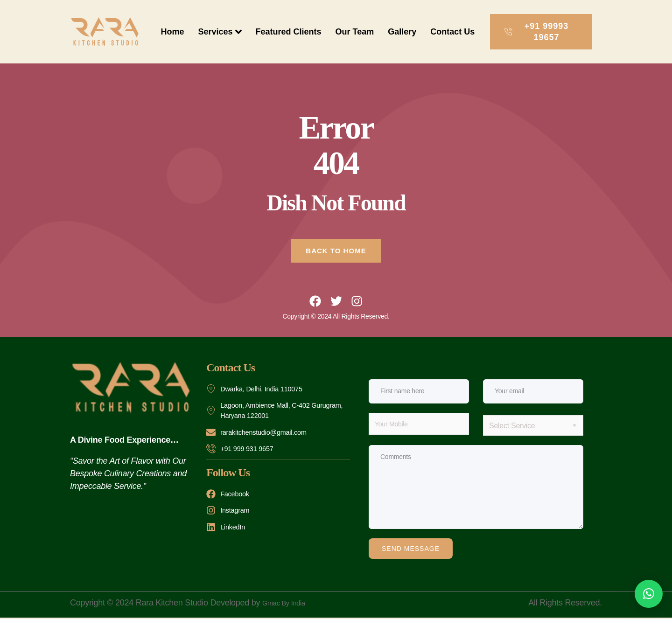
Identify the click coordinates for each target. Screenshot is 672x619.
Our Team (355, 32)
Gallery (402, 32)
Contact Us (452, 32)
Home (172, 32)
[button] (649, 594)
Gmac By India (289, 604)
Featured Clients (289, 32)
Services (220, 32)
